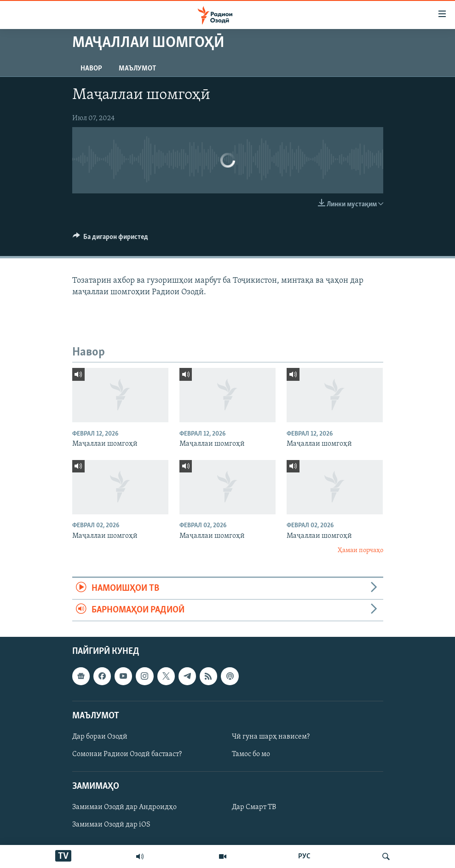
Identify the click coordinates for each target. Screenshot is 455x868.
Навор (91, 69)
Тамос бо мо (251, 754)
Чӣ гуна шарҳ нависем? (271, 737)
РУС (304, 856)
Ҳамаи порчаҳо (360, 551)
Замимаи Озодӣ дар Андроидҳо (124, 808)
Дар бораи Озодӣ (100, 737)
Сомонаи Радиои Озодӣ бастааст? (127, 754)
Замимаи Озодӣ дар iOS (111, 825)
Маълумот (137, 69)
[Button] (111, 239)
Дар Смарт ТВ (254, 808)
